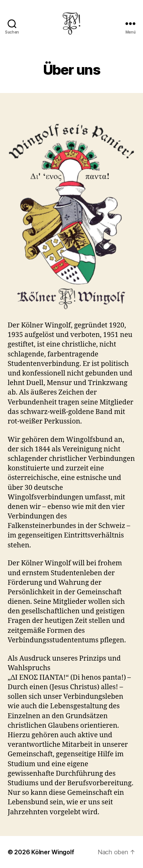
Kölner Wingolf (53, 852)
